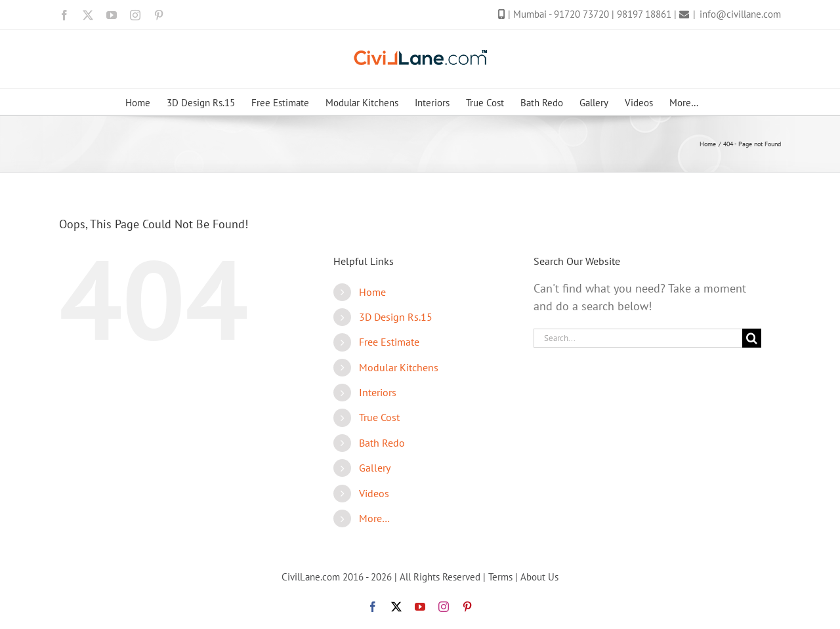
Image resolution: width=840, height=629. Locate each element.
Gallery (375, 468)
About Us (539, 577)
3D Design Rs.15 (396, 317)
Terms (500, 577)
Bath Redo (382, 443)
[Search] (752, 338)
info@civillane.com (740, 14)
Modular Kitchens (399, 367)
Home (372, 292)
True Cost (379, 417)
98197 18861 (645, 14)
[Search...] (638, 338)
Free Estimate (389, 342)
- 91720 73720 (580, 14)
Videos (374, 493)
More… (374, 518)
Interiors (378, 392)
